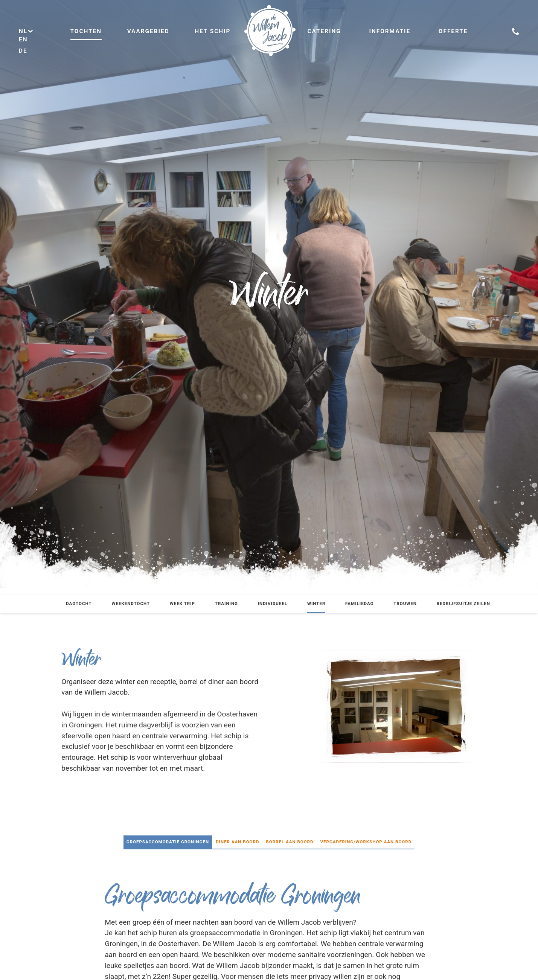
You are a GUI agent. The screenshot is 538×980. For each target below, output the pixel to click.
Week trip (182, 604)
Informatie (390, 31)
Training (226, 604)
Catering (324, 31)
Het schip (213, 31)
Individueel (273, 604)
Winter (316, 604)
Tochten (86, 31)
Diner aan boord (237, 842)
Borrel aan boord (290, 842)
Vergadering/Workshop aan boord (366, 842)
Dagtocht (79, 604)
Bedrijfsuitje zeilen (463, 604)
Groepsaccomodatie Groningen (168, 842)
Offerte (453, 31)
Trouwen (405, 604)
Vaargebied (148, 31)
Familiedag (359, 604)
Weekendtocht (131, 604)
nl (26, 31)
